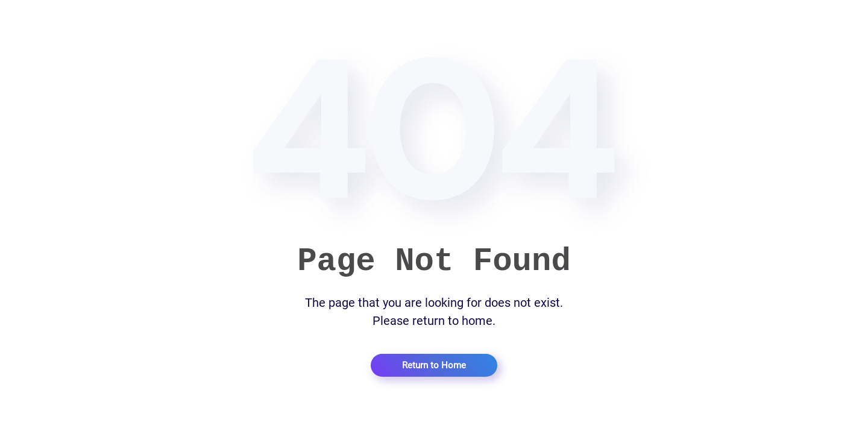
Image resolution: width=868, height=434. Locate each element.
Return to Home (434, 365)
